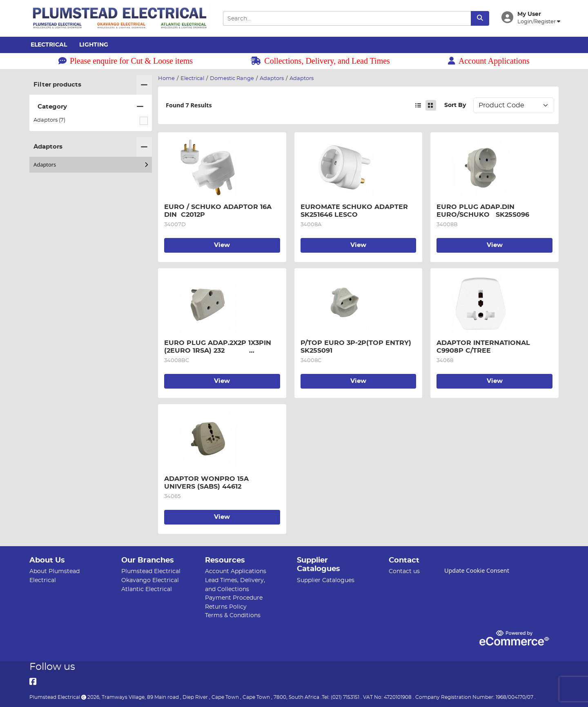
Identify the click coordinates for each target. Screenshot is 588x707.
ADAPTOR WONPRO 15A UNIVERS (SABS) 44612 (207, 482)
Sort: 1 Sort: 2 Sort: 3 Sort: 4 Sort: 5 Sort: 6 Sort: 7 (514, 105)
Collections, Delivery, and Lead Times (320, 61)
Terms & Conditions (233, 615)
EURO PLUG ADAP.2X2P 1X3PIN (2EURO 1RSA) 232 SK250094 (219, 347)
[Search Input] (347, 19)
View (222, 245)
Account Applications (489, 61)
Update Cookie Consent (477, 570)
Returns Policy (226, 607)
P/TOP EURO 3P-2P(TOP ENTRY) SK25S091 (358, 347)
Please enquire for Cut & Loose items (126, 61)
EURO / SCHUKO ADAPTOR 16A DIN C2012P (219, 211)
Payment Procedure (234, 598)
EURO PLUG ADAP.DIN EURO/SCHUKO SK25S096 (483, 211)
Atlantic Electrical (147, 589)
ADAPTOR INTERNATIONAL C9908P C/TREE (484, 347)
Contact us (404, 571)
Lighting (94, 45)
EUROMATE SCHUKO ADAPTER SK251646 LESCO (358, 211)
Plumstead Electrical (151, 571)
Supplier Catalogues (326, 580)
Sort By (455, 105)
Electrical (49, 45)
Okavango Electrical (150, 580)
